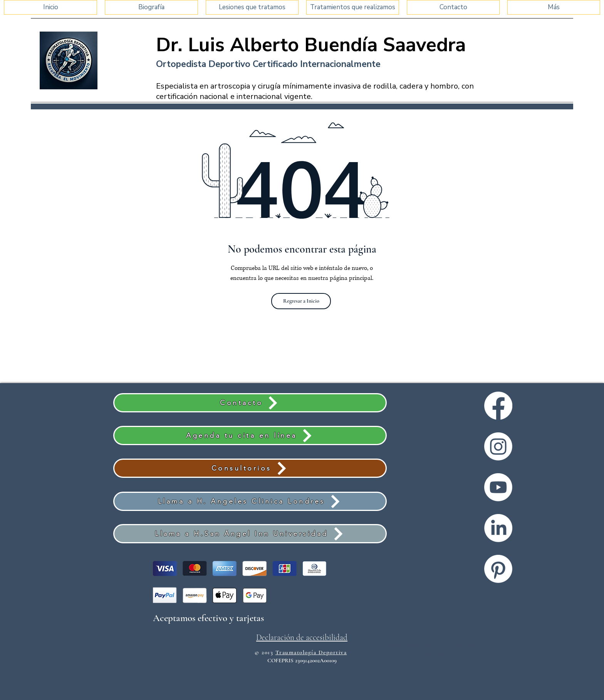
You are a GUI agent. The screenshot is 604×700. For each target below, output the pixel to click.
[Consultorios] (250, 468)
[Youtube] (498, 487)
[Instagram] (498, 446)
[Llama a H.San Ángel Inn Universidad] (250, 534)
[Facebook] (498, 406)
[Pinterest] (498, 569)
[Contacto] (250, 403)
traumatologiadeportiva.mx (433, 662)
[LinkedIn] (498, 528)
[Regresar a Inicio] (301, 301)
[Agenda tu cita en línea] (250, 435)
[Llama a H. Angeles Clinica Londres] (250, 501)
